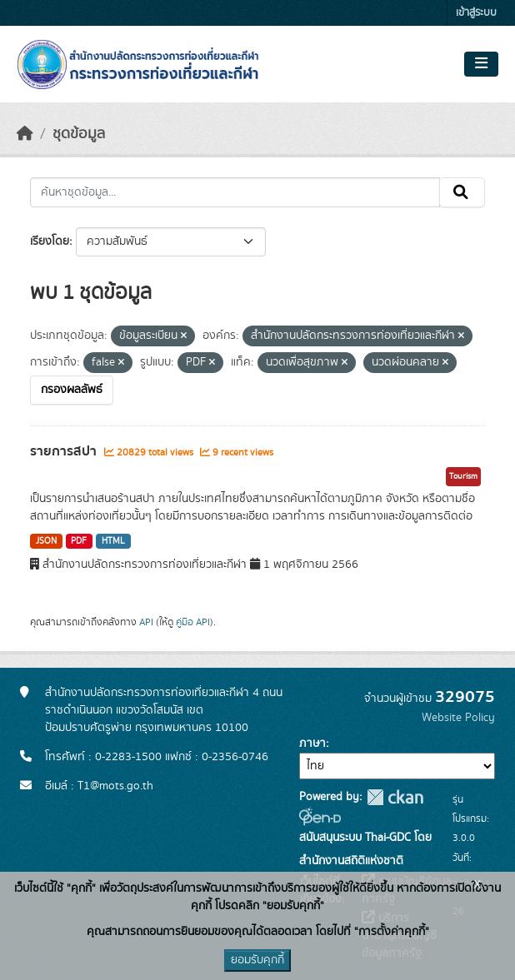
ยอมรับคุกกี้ (257, 960)
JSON (46, 541)
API (146, 622)
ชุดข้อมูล (79, 134)
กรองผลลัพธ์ (72, 390)
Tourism (463, 476)
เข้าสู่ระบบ (476, 13)
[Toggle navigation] (481, 64)
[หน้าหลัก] (25, 134)
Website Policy (458, 718)
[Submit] (462, 192)
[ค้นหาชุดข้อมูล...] (235, 192)
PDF (79, 541)
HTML (113, 541)
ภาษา (312, 744)
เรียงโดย (50, 241)
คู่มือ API (193, 622)
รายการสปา (65, 451)
